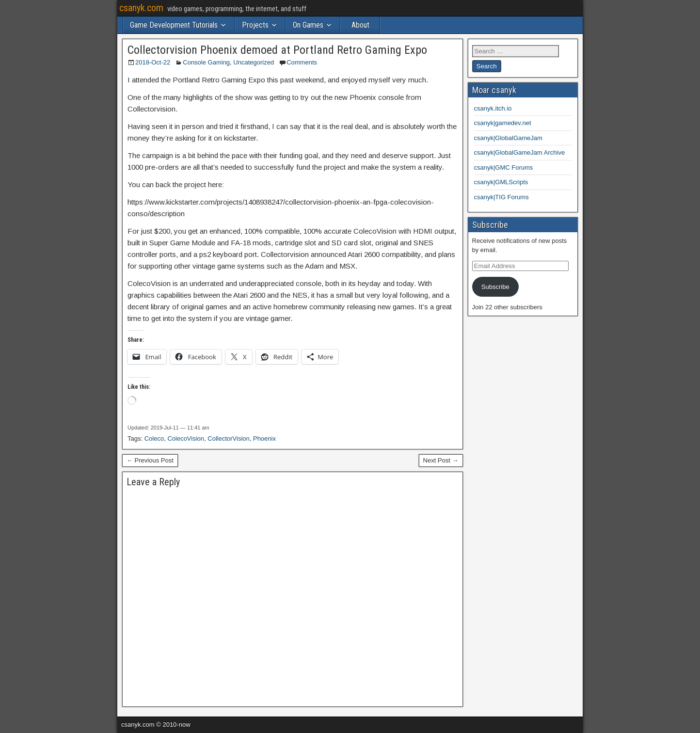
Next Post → (441, 460)
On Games (308, 25)
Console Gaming (206, 62)
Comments (302, 62)
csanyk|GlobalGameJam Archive (520, 152)
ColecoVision (186, 438)
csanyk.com (141, 8)
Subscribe (495, 287)
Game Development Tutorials (174, 25)
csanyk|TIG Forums (501, 197)
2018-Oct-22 (153, 62)
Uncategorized (254, 62)
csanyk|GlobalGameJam (508, 138)
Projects (255, 25)
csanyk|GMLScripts (501, 182)
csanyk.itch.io (493, 108)
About (360, 25)
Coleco (154, 438)
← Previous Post (150, 460)
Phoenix (264, 438)
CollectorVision (228, 438)
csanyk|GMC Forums (504, 167)
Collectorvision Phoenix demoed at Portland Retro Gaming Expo (277, 50)
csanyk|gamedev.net (503, 123)
